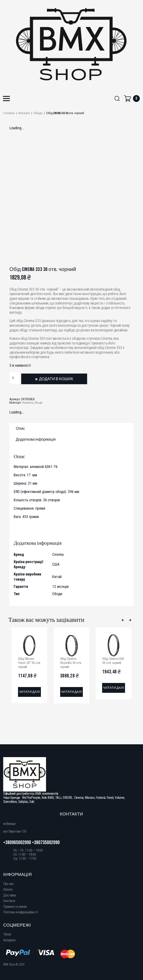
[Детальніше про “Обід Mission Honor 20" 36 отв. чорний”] (29, 692)
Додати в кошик (56, 379)
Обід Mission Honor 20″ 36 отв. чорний (29, 663)
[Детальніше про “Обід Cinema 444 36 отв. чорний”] (114, 688)
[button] (6, 99)
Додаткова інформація (36, 439)
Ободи (38, 113)
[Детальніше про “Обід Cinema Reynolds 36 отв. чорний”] (72, 692)
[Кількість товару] (15, 378)
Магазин (24, 113)
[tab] (71, 428)
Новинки (28, 403)
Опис (20, 429)
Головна (9, 113)
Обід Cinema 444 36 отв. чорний (113, 661)
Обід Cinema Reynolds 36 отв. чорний (71, 663)
